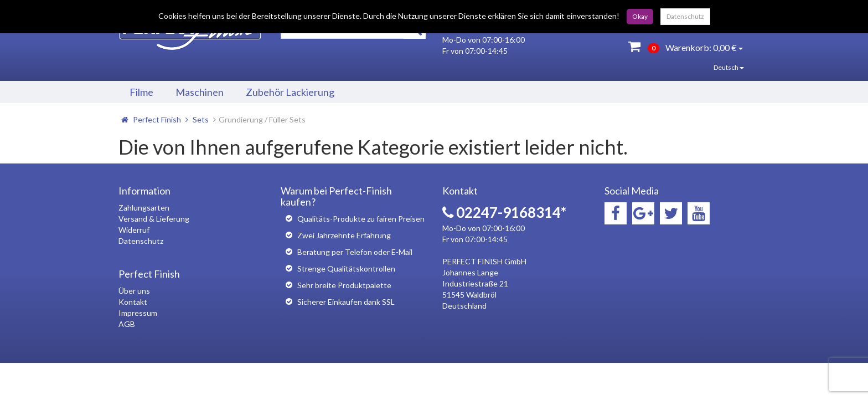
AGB (127, 324)
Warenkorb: (686, 46)
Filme (141, 92)
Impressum (138, 313)
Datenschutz (685, 16)
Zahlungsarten (144, 208)
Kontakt (133, 302)
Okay (640, 16)
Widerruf (134, 230)
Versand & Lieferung (154, 219)
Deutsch (721, 67)
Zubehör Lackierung (290, 92)
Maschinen (200, 92)
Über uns (134, 291)
